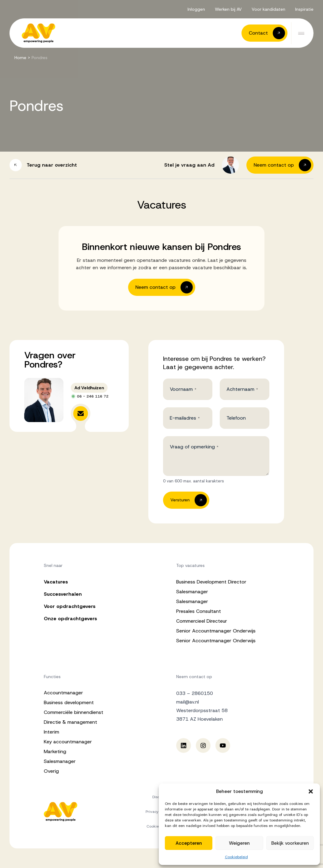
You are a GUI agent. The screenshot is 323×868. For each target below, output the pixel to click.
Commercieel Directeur (202, 621)
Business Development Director (211, 582)
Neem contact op (194, 677)
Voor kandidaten (268, 9)
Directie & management (70, 722)
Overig (51, 771)
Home (20, 58)
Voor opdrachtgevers (70, 606)
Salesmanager (192, 592)
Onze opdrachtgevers (70, 619)
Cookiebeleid (236, 857)
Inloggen (196, 9)
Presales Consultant (199, 611)
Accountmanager (63, 693)
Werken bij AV (228, 9)
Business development (69, 702)
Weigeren (239, 843)
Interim (51, 732)
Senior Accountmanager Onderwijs (216, 631)
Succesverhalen (63, 594)
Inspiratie (304, 9)
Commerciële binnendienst (74, 712)
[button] (311, 791)
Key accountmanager (68, 742)
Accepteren (189, 843)
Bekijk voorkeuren (290, 843)
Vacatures (56, 582)
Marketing (55, 751)
